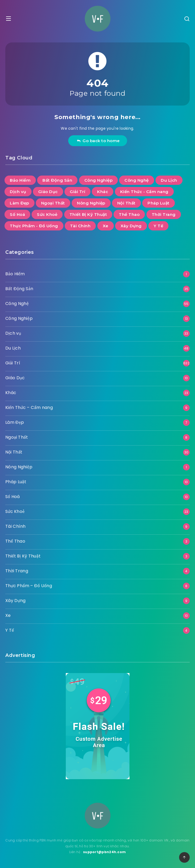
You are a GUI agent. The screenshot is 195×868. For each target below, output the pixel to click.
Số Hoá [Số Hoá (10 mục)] (17, 214)
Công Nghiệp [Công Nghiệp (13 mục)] (99, 180)
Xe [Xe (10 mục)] (106, 226)
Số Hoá (13, 497)
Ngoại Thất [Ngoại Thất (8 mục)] (53, 203)
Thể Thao (15, 541)
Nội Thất (14, 452)
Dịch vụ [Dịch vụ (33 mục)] (18, 192)
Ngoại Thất (17, 437)
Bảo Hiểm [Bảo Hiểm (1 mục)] (20, 180)
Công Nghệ (17, 304)
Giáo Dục (15, 378)
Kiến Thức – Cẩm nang (29, 407)
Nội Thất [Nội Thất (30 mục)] (126, 203)
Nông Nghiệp (19, 467)
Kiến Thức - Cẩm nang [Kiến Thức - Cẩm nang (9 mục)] (144, 192)
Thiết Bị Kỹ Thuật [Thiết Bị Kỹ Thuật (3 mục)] (88, 214)
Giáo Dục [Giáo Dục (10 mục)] (48, 192)
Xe (8, 615)
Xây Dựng (15, 601)
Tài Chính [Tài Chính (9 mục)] (80, 226)
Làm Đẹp (15, 422)
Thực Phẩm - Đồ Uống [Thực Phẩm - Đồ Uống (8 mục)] (34, 226)
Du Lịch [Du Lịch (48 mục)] (169, 180)
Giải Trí (13, 363)
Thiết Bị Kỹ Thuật (23, 556)
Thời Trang (17, 571)
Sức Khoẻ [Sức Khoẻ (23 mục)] (47, 214)
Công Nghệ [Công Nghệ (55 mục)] (137, 180)
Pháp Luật (16, 482)
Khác (11, 393)
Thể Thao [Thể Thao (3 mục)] (129, 214)
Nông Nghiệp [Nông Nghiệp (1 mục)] (91, 203)
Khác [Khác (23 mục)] (103, 192)
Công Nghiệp (19, 318)
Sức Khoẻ (15, 511)
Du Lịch (13, 348)
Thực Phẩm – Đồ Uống (29, 586)
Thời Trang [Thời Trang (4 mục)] (164, 214)
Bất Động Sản (19, 289)
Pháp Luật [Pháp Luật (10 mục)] (159, 203)
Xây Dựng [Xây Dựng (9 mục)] (131, 226)
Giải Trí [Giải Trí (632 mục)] (77, 192)
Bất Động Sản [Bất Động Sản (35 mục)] (57, 180)
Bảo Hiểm (15, 274)
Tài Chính (16, 526)
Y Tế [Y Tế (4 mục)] (158, 226)
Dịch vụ (13, 333)
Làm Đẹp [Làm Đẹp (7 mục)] (19, 203)
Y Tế (10, 630)
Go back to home (98, 141)
